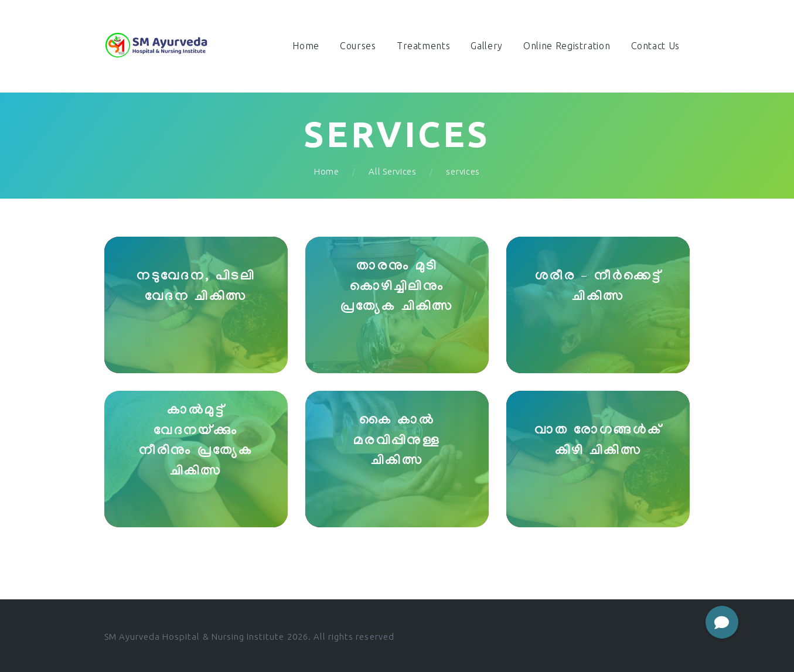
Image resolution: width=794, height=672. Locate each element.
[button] (722, 622)
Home (327, 171)
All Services (392, 171)
